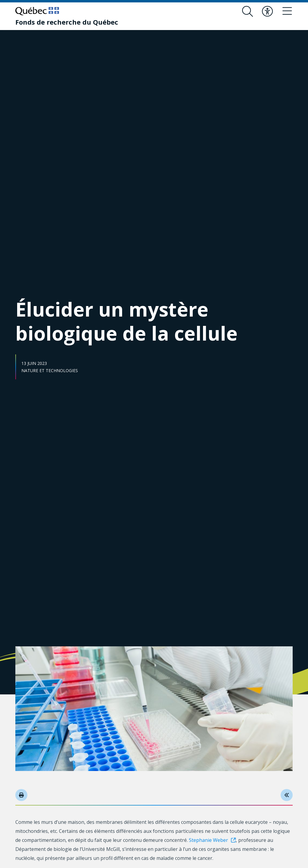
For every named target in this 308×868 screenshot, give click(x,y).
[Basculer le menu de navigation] (287, 11)
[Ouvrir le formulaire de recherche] (248, 11)
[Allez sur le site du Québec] (37, 11)
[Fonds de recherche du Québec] (67, 22)
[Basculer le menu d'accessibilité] (267, 11)
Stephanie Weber (208, 840)
